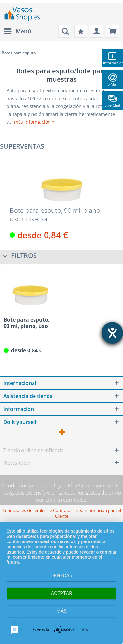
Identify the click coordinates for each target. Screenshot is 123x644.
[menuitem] (17, 31)
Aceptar (62, 593)
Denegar (62, 576)
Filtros (20, 256)
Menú (18, 30)
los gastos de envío (24, 493)
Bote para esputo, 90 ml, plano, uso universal (56, 215)
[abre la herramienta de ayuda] (112, 333)
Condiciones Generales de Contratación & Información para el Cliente (62, 513)
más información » (34, 122)
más (61, 611)
